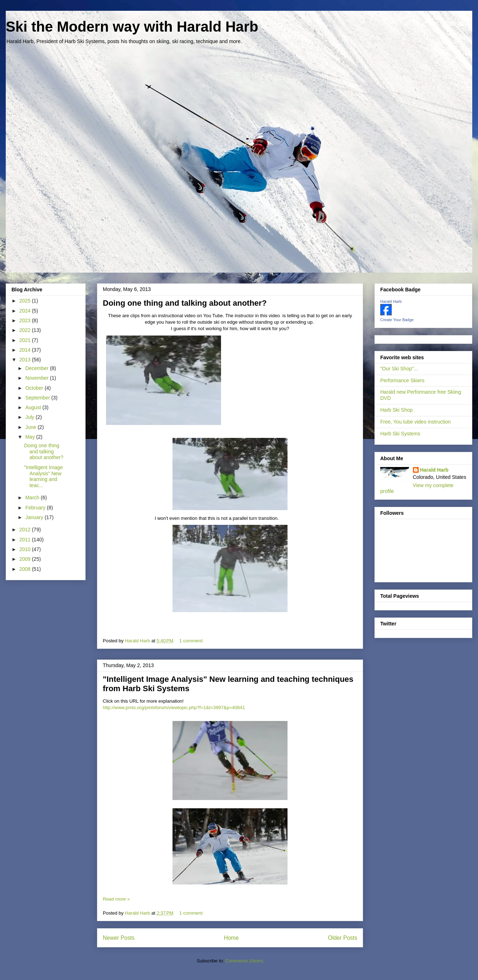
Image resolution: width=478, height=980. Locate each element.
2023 (26, 320)
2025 (26, 301)
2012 (26, 530)
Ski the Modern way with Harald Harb (132, 27)
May (31, 437)
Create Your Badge (397, 320)
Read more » (116, 899)
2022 (26, 330)
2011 (26, 540)
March (33, 498)
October (35, 388)
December (37, 368)
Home (231, 938)
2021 (26, 340)
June (31, 427)
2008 (26, 569)
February (36, 508)
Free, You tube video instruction (415, 422)
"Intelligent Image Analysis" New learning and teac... (43, 476)
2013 (26, 360)
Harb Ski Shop (396, 410)
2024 (26, 311)
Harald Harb (391, 301)
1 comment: (192, 641)
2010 (26, 549)
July (30, 417)
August (34, 407)
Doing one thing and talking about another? (185, 303)
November (37, 378)
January (35, 517)
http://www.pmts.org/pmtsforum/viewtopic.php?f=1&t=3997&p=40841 (174, 708)
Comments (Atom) (244, 961)
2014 (26, 350)
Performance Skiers (402, 380)
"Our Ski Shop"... (399, 369)
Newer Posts (119, 938)
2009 (26, 559)
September (38, 398)
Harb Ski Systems (400, 434)
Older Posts (343, 938)
